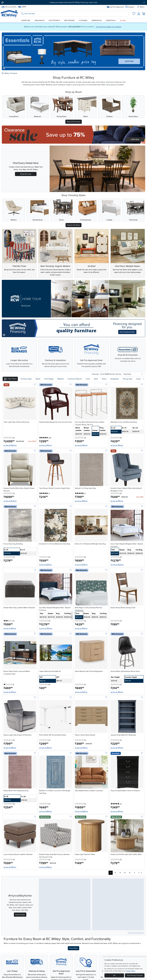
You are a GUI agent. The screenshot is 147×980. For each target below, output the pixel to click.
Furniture (26, 21)
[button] (10, 379)
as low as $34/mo (10, 501)
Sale (123, 21)
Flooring (83, 21)
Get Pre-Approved (115, 7)
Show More (74, 948)
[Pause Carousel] (2, 2)
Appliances (39, 21)
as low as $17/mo (81, 692)
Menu (141, 7)
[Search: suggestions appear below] (75, 14)
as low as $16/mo (81, 501)
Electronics (54, 21)
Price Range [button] (49, 379)
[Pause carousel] (4, 68)
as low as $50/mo (10, 445)
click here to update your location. (109, 27)
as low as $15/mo (45, 445)
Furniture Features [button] (75, 379)
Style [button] (96, 379)
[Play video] (4, 335)
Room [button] (104, 379)
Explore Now (20, 915)
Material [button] (61, 379)
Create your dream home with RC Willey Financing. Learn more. (74, 2)
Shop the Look (26, 174)
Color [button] (88, 379)
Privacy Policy (131, 971)
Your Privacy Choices (135, 975)
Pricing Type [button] (128, 379)
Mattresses (69, 21)
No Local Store (9, 7)
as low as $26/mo (117, 565)
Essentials (111, 21)
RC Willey (5, 73)
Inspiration (97, 21)
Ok (114, 975)
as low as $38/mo (81, 811)
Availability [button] (115, 379)
